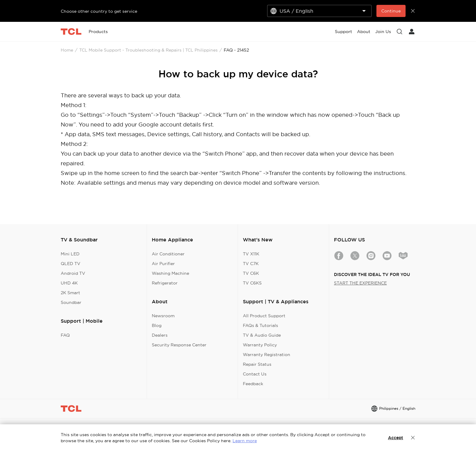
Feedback (253, 384)
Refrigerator (165, 283)
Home (67, 50)
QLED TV (71, 264)
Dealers (160, 335)
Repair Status (257, 364)
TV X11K (251, 254)
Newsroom (163, 316)
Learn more (245, 441)
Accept (396, 438)
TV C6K (251, 273)
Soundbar (71, 302)
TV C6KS (252, 283)
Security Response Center (179, 345)
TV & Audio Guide (262, 335)
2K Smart (70, 293)
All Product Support (264, 316)
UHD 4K (69, 283)
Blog (157, 325)
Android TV (73, 273)
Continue (391, 11)
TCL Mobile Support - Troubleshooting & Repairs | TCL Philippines (148, 50)
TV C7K (251, 264)
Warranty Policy (260, 345)
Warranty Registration (267, 355)
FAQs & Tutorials (260, 325)
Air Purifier (163, 264)
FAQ (65, 335)
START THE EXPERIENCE (360, 283)
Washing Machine (170, 273)
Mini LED (70, 254)
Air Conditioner (168, 254)
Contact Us (255, 374)
